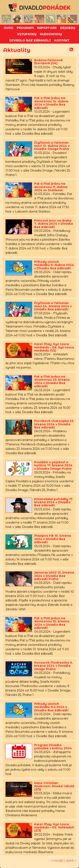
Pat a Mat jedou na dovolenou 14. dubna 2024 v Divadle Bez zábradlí (51, 103)
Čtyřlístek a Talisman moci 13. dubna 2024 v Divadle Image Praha (52, 146)
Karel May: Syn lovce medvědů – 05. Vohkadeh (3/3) (54, 827)
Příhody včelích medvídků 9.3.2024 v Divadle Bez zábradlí (51, 707)
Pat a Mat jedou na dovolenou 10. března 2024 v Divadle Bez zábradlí (52, 623)
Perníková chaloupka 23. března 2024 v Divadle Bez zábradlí (54, 424)
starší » (71, 860)
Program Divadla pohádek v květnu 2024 (53, 747)
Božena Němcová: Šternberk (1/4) (49, 62)
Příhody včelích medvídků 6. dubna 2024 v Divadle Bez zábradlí (54, 265)
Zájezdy (68, 28)
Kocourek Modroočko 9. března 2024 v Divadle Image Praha (54, 666)
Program (25, 28)
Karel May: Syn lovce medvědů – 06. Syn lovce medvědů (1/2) (54, 347)
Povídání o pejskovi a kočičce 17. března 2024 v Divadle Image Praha (53, 465)
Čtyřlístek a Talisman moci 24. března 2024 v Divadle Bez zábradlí (53, 306)
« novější (57, 860)
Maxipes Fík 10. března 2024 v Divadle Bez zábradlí (53, 539)
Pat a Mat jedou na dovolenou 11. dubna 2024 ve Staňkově (51, 187)
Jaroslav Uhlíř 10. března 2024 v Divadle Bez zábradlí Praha (54, 576)
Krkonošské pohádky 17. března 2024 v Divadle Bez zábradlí (54, 502)
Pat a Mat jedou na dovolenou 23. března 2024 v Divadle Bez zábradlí (52, 381)
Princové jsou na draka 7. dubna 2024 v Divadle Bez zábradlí (54, 224)
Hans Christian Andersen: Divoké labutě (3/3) (54, 786)
